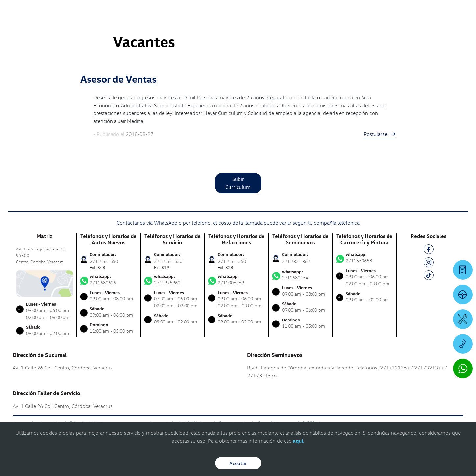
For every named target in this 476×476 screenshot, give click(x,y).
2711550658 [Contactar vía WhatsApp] (364, 258)
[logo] (294, 23)
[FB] (429, 250)
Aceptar (238, 463)
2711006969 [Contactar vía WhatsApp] (237, 280)
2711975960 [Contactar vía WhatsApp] (173, 280)
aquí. (299, 441)
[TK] (429, 276)
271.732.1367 (296, 261)
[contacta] (45, 283)
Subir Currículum (238, 183)
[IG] (429, 263)
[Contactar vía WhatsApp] (463, 369)
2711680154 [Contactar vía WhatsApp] (301, 275)
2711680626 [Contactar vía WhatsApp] (109, 280)
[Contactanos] (366, 10)
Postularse (380, 134)
